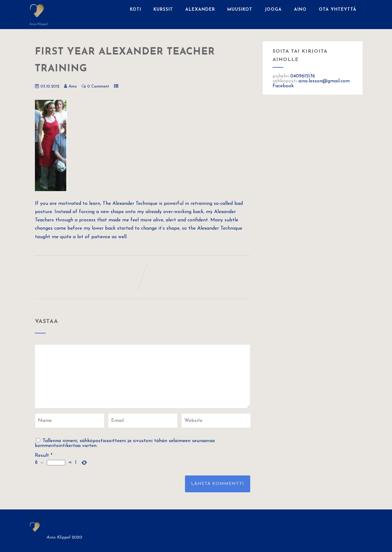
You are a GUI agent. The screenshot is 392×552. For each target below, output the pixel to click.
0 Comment (98, 86)
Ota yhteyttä (338, 10)
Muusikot (240, 10)
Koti (136, 10)
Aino (300, 10)
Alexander (200, 10)
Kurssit (163, 10)
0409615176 (303, 76)
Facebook (283, 86)
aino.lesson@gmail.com (324, 81)
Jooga (273, 10)
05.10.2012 (50, 86)
